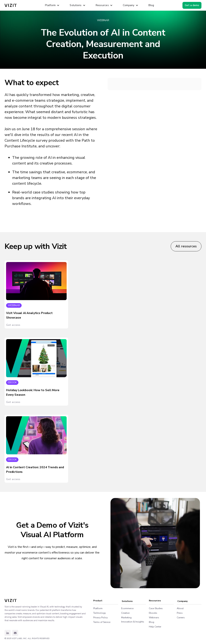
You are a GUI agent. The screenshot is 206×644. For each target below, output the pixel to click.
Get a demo (192, 5)
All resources (186, 246)
